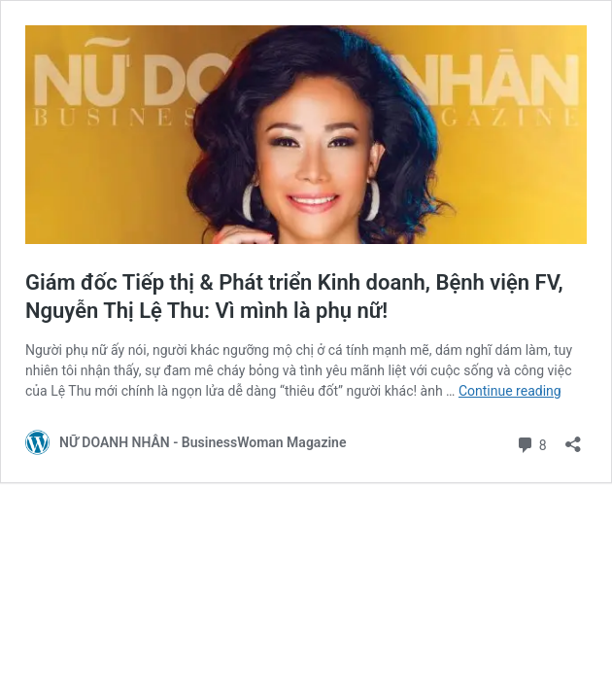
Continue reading (510, 391)
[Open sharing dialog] (573, 438)
